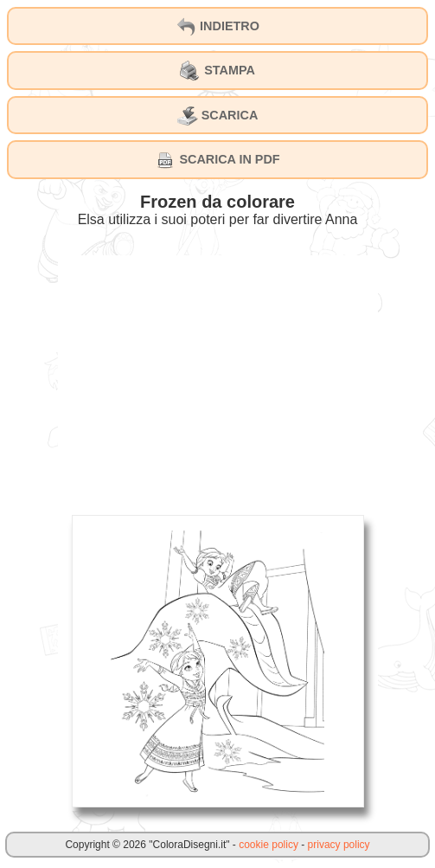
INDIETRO (217, 27)
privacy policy (339, 845)
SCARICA (218, 116)
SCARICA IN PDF (217, 160)
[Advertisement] (218, 376)
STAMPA (217, 71)
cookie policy (269, 845)
